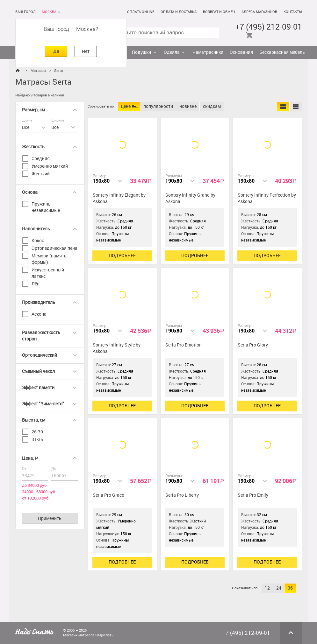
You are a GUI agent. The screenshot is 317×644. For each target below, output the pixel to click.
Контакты (293, 12)
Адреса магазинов (259, 12)
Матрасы (38, 71)
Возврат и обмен (219, 12)
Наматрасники (208, 52)
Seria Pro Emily (253, 495)
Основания (241, 52)
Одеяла (172, 52)
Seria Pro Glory (253, 345)
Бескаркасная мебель (282, 52)
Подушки (141, 52)
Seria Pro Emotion (184, 345)
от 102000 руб (35, 498)
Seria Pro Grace (108, 495)
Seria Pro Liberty (182, 495)
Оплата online (141, 12)
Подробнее (122, 256)
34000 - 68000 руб (39, 492)
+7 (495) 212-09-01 (269, 27)
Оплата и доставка (179, 12)
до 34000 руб (34, 485)
